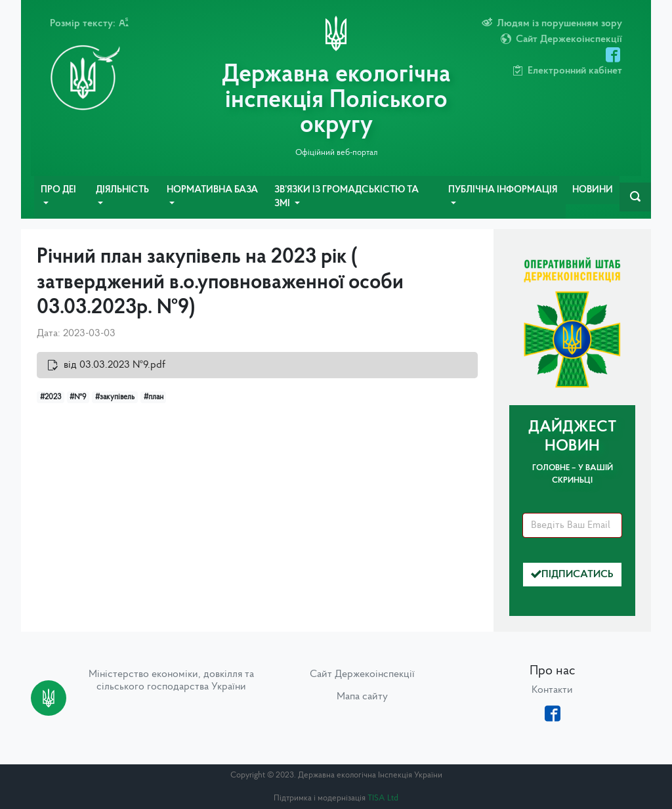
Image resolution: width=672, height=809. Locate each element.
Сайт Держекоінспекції (362, 674)
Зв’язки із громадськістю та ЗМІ (346, 197)
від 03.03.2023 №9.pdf (115, 365)
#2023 (51, 397)
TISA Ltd (383, 798)
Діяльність (122, 190)
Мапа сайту (362, 697)
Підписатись (572, 575)
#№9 (78, 397)
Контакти (552, 690)
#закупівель (115, 397)
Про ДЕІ (58, 190)
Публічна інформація (503, 190)
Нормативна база (212, 190)
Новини (593, 190)
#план (154, 397)
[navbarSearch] (635, 197)
